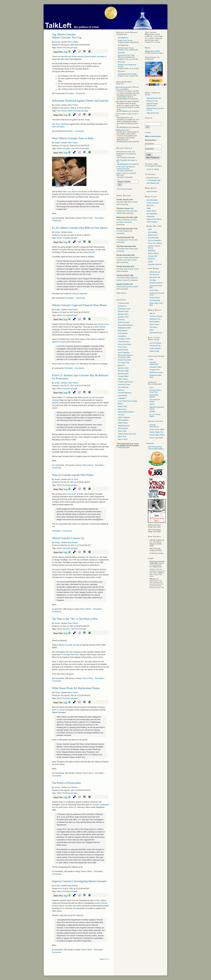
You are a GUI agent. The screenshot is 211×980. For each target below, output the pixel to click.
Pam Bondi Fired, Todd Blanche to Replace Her (126, 56)
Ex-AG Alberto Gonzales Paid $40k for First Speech (80, 228)
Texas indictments (62, 124)
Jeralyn (57, 42)
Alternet (152, 313)
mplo (122, 171)
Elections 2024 (123, 317)
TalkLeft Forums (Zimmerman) (152, 105)
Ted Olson (75, 629)
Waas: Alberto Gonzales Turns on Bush (73, 138)
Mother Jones (154, 324)
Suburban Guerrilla (155, 264)
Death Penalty (123, 350)
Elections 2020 (123, 374)
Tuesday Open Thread (126, 240)
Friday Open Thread (125, 40)
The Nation (153, 327)
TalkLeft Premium (153, 113)
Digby (149, 208)
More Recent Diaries (125, 189)
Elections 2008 (123, 371)
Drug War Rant (153, 238)
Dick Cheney (62, 111)
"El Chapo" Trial (124, 363)
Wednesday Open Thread (127, 74)
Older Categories (124, 417)
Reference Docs (124, 322)
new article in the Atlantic (77, 192)
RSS (158, 51)
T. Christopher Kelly (153, 180)
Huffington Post (155, 319)
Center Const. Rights (157, 429)
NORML (152, 412)
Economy (121, 320)
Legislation (122, 398)
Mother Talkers (153, 253)
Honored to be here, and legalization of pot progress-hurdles (126, 154)
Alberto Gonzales (63, 48)
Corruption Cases (124, 339)
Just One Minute (155, 343)
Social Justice (123, 428)
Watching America (156, 333)
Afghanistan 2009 (124, 328)
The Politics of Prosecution (66, 783)
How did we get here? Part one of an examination (127, 88)
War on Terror (73, 479)
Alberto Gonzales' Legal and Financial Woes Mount (79, 305)
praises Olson (98, 657)
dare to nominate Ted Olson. (68, 655)
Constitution (122, 336)
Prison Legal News (156, 438)
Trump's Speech (123, 231)
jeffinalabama (124, 99)
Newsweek (56, 569)
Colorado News (123, 303)
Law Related (72, 787)
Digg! (66, 52)
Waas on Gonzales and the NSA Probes (73, 475)
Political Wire (153, 256)
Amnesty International (154, 426)
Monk (160, 550)
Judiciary (121, 390)
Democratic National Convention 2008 (125, 356)
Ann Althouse (154, 275)
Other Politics (73, 42)
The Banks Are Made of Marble (128, 101)
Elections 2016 (123, 311)
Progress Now (155, 370)
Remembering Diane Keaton (128, 287)
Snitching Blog (155, 300)
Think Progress (152, 222)
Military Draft (122, 406)
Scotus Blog (154, 290)
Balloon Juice (153, 235)
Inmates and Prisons (125, 382)
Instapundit (150, 216)
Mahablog (152, 251)
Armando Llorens (153, 178)
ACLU (152, 388)
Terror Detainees (124, 353)
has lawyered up (92, 557)
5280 (150, 229)
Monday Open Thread (126, 48)
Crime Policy (122, 347)
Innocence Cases (124, 384)
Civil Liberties (123, 333)
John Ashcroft (76, 148)
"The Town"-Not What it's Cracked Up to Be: (126, 168)
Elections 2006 (123, 368)
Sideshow (152, 259)
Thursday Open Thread (126, 249)
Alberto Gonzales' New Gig (67, 38)
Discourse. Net (155, 277)
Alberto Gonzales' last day (69, 645)
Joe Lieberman (123, 387)
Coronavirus (122, 306)
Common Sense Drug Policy (155, 391)
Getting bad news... (124, 130)
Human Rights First (156, 432)
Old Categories (123, 420)
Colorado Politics (156, 367)
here (82, 662)
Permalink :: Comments (75, 93)
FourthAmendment (156, 283)
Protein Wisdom (155, 348)
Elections (121, 365)
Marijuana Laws (152, 101)
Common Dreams (156, 316)
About (153, 51)
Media (70, 232)
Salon (152, 330)
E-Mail (147, 53)
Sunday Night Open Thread (128, 202)
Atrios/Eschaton (152, 200)
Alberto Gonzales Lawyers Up (68, 538)
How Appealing (152, 214)
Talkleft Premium (124, 426)
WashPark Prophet (156, 372)
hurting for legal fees (79, 294)
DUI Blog (153, 280)
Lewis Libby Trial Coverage (128, 401)
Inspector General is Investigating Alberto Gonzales (79, 881)
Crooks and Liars (153, 203)
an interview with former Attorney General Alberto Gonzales (81, 57)
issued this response (75, 915)
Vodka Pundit (154, 351)
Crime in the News (125, 344)
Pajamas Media (155, 346)
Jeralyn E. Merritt (153, 169)
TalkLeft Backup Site (154, 98)
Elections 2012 (123, 314)
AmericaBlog (153, 232)
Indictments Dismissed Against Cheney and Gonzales (80, 101)
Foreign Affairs (123, 376)
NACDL (152, 404)
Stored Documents (125, 360)
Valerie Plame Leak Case (127, 434)
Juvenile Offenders (125, 393)
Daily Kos (150, 205)
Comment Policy (157, 53)
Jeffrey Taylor (70, 364)
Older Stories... (122, 293)
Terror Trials (122, 431)
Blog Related (73, 543)
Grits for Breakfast (155, 240)
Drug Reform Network (154, 396)
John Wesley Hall (153, 183)
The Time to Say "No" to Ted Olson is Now (75, 619)
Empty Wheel (151, 211)
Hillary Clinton (123, 379)
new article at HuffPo (76, 494)
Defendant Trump (124, 309)
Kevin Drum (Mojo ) (155, 243)
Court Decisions (124, 342)
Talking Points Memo (154, 219)
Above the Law (155, 272)
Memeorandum (152, 191)
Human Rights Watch (157, 435)
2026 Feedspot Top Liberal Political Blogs (156, 448)
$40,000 (92, 252)
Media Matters (155, 322)
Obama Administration (126, 412)
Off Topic (121, 415)
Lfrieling (123, 157)
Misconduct (122, 409)
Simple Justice (155, 298)
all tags (74, 48)
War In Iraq (122, 436)
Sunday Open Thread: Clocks (128, 269)
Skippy (150, 262)
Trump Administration (126, 325)
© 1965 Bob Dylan (123, 447)
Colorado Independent (154, 363)
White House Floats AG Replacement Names (76, 688)
